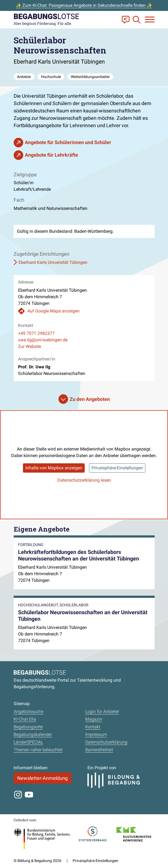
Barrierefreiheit (99, 750)
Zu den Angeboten (90, 399)
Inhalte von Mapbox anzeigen (54, 468)
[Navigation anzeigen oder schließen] (150, 20)
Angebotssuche (29, 712)
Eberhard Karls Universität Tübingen (53, 262)
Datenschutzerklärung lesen (84, 480)
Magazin (94, 719)
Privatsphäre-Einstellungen (117, 468)
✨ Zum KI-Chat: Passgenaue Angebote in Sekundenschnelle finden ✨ (84, 5)
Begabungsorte (28, 727)
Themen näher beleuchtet (38, 750)
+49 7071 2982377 (36, 333)
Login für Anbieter (102, 712)
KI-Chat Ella (25, 719)
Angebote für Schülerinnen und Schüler (68, 142)
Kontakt (93, 727)
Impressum (96, 734)
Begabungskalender (33, 734)
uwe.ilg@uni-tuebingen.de (43, 340)
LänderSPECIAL (28, 742)
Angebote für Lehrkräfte (51, 155)
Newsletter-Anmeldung (42, 778)
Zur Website (30, 346)
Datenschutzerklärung (106, 742)
